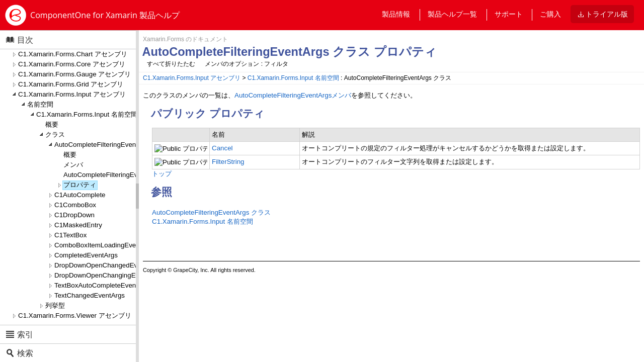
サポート (509, 14)
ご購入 (550, 14)
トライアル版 (607, 14)
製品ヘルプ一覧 (452, 14)
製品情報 (396, 14)
